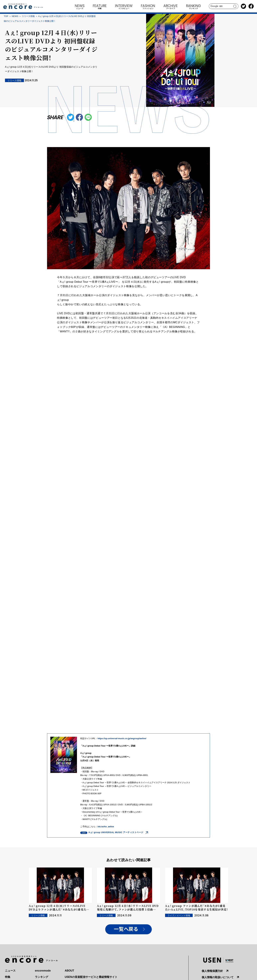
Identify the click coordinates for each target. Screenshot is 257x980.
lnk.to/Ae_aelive (106, 827)
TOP (6, 16)
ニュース (10, 971)
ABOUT (69, 971)
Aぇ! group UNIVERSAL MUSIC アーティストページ (116, 832)
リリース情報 (28, 16)
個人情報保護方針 (212, 971)
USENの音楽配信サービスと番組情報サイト (91, 977)
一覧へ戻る (126, 929)
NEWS (15, 16)
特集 (8, 977)
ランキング (42, 977)
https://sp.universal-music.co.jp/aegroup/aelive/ (122, 738)
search (235, 6)
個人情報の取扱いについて (218, 977)
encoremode (43, 971)
